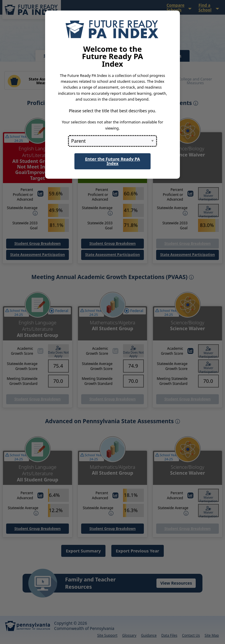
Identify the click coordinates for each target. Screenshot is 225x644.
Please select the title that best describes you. (112, 111)
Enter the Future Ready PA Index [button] (112, 161)
